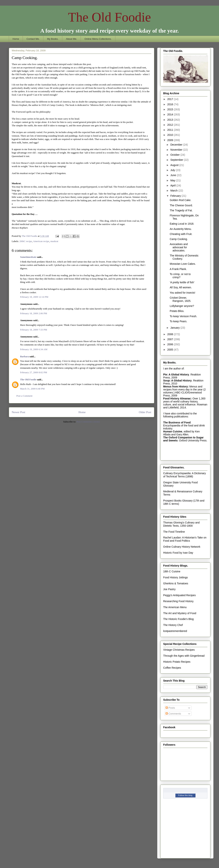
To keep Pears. (178, 321)
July (173, 170)
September (177, 160)
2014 (170, 114)
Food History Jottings (176, 577)
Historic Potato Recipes (177, 662)
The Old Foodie (109, 17)
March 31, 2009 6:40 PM (32, 389)
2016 (170, 104)
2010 (170, 135)
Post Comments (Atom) (88, 422)
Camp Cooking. (179, 239)
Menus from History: (176, 387)
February (176, 196)
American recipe (41, 241)
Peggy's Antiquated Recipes (180, 595)
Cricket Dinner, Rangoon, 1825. (180, 299)
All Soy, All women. (181, 287)
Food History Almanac (177, 398)
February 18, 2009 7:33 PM (34, 330)
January (175, 328)
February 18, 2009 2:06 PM (34, 313)
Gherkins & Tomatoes (176, 583)
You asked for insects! (182, 293)
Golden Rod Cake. (180, 200)
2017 (170, 99)
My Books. (53, 39)
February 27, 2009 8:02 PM (34, 372)
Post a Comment (24, 396)
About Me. (71, 39)
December (177, 145)
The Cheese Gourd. (181, 205)
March (174, 191)
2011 (170, 130)
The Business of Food (177, 422)
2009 (170, 140)
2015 (170, 109)
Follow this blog (185, 795)
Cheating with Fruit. (181, 234)
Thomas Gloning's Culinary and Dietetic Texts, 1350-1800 (182, 524)
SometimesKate (28, 257)
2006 (170, 344)
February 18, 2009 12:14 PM (34, 297)
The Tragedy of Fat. (181, 210)
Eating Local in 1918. (182, 224)
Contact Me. (33, 39)
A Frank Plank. (178, 269)
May (173, 180)
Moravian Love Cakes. (183, 264)
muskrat (54, 241)
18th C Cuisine (172, 571)
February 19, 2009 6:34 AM (34, 349)
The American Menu (175, 607)
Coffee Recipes (172, 668)
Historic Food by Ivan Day (178, 553)
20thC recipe (26, 241)
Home (16, 39)
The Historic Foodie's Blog (179, 619)
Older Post (145, 412)
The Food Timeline (174, 532)
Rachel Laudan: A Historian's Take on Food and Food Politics (185, 539)
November (177, 150)
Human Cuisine (173, 431)
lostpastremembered (175, 631)
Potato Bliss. (177, 311)
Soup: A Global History (177, 381)
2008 (170, 334)
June (174, 175)
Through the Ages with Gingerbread (184, 656)
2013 (170, 120)
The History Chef (173, 625)
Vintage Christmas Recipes (179, 650)
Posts (170, 708)
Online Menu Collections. (98, 39)
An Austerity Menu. (181, 229)
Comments (173, 714)
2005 (170, 350)
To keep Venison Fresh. (183, 316)
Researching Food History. (179, 601)
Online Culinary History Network (182, 547)
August (175, 165)
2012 (170, 125)
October (175, 155)
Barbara (25, 356)
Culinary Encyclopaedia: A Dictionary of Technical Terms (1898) (185, 475)
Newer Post (19, 412)
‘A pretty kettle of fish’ (182, 282)
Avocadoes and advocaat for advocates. (179, 247)
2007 (170, 339)
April (173, 185)
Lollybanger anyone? (182, 306)
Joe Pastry (169, 589)
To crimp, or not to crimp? (180, 276)
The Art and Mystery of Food (180, 613)
